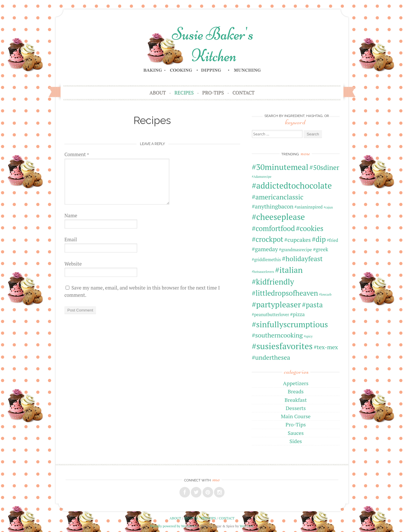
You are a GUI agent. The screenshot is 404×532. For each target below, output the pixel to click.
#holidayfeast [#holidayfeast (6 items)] (302, 259)
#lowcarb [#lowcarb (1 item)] (325, 295)
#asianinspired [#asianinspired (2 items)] (309, 207)
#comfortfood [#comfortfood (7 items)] (273, 228)
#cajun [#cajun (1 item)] (328, 207)
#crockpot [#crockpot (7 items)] (268, 239)
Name (71, 216)
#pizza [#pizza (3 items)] (297, 314)
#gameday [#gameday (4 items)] (265, 249)
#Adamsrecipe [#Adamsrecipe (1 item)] (262, 177)
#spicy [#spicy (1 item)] (308, 336)
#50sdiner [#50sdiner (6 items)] (324, 167)
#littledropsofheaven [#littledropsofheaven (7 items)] (285, 293)
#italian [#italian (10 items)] (289, 270)
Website (73, 264)
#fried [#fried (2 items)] (332, 240)
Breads (296, 391)
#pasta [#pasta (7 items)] (312, 305)
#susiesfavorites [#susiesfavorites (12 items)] (282, 346)
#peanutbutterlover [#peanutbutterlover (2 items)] (270, 315)
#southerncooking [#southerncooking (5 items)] (277, 335)
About (158, 93)
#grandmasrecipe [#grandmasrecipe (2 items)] (296, 250)
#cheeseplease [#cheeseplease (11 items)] (278, 217)
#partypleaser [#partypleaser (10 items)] (276, 304)
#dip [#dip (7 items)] (319, 239)
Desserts (296, 408)
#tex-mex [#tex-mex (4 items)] (326, 347)
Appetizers (296, 383)
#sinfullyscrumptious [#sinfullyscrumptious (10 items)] (290, 324)
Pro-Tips (213, 93)
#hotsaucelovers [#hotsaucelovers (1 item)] (263, 272)
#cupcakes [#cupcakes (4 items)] (297, 240)
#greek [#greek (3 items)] (321, 249)
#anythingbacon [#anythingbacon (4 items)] (273, 206)
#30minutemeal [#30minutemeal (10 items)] (280, 167)
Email (71, 240)
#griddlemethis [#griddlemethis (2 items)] (266, 260)
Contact (243, 93)
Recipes (184, 93)
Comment (77, 154)
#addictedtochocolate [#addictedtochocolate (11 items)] (292, 185)
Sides (296, 441)
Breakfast (296, 400)
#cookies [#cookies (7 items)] (310, 228)
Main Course (296, 416)
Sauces (296, 433)
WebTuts (246, 526)
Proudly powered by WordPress (174, 526)
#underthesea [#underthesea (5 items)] (271, 357)
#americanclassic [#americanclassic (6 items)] (278, 197)
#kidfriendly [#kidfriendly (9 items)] (273, 282)
